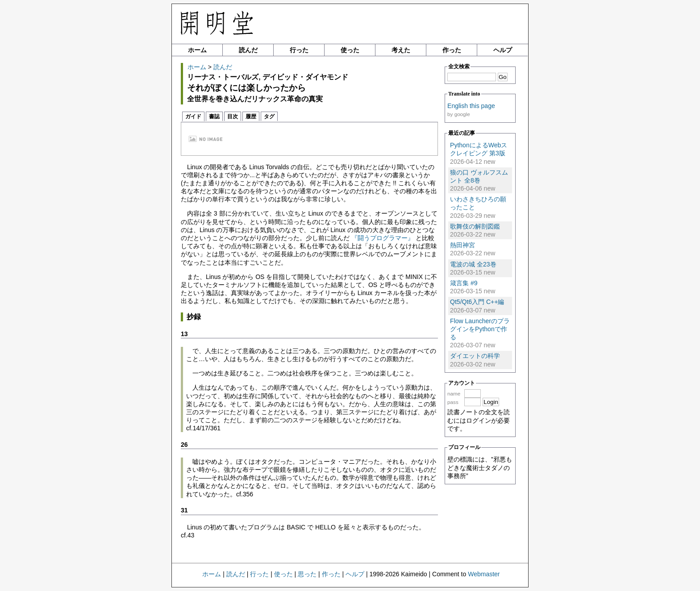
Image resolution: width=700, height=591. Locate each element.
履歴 (251, 117)
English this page (471, 106)
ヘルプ (503, 50)
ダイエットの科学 (475, 356)
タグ (269, 117)
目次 (233, 117)
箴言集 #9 (464, 283)
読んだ (248, 50)
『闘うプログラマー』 (383, 238)
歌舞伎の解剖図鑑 (475, 226)
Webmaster (484, 574)
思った (307, 574)
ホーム (197, 50)
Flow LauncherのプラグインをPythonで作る (480, 329)
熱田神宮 (462, 245)
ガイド (193, 117)
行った (299, 50)
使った (350, 50)
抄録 (194, 317)
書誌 (214, 117)
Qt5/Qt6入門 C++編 (477, 302)
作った (452, 50)
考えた (401, 50)
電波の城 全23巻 (473, 264)
